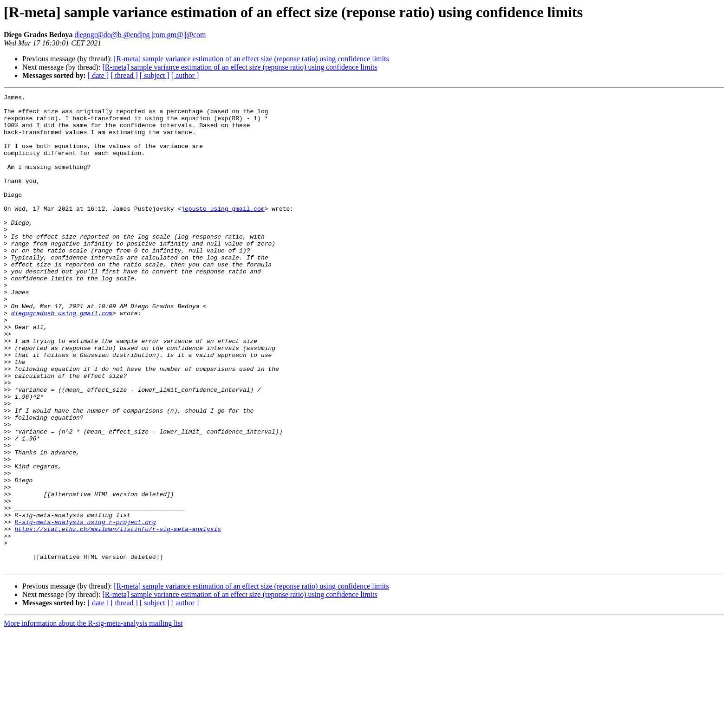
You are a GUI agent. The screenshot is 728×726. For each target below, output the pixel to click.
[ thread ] (124, 75)
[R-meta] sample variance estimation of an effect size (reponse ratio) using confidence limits (251, 59)
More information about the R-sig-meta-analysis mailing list (93, 718)
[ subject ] (155, 75)
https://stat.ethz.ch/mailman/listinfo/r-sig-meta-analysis (118, 616)
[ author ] (185, 75)
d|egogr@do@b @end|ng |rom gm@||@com (140, 35)
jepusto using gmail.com (223, 232)
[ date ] (98, 75)
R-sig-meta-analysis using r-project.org (85, 608)
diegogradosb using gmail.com (62, 357)
